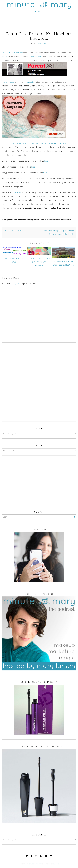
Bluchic (56, 864)
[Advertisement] (39, 322)
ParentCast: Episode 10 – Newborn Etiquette (39, 36)
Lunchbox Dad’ (30, 82)
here (46, 161)
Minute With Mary (35, 864)
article (5, 57)
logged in (17, 283)
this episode (9, 82)
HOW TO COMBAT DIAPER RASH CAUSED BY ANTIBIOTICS (39, 262)
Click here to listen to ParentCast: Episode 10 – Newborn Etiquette (39, 143)
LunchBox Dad (35, 57)
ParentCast (17, 192)
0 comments (43, 43)
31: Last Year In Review (14, 230)
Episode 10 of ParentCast (12, 53)
